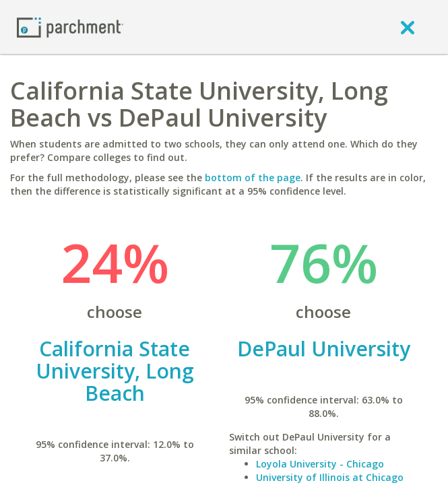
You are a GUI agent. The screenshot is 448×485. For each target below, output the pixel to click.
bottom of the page (253, 177)
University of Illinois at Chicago (330, 477)
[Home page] (70, 27)
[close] (408, 27)
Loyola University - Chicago (320, 464)
